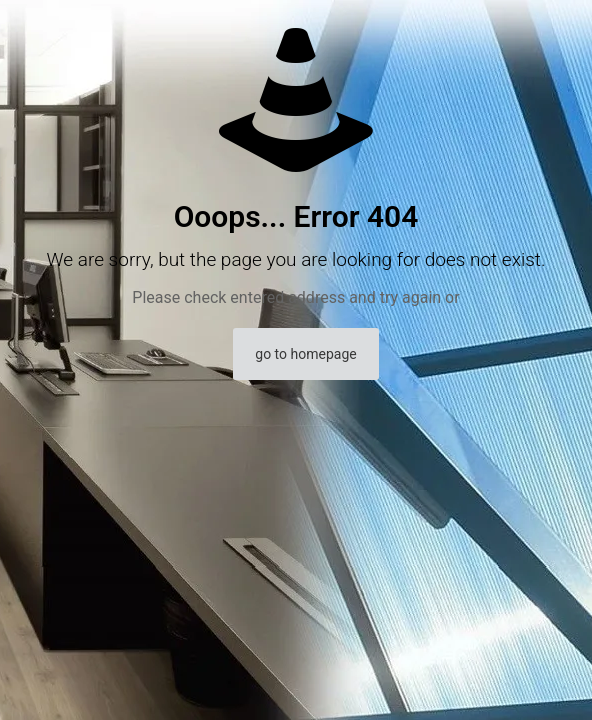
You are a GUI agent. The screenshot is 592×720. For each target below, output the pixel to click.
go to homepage (305, 354)
